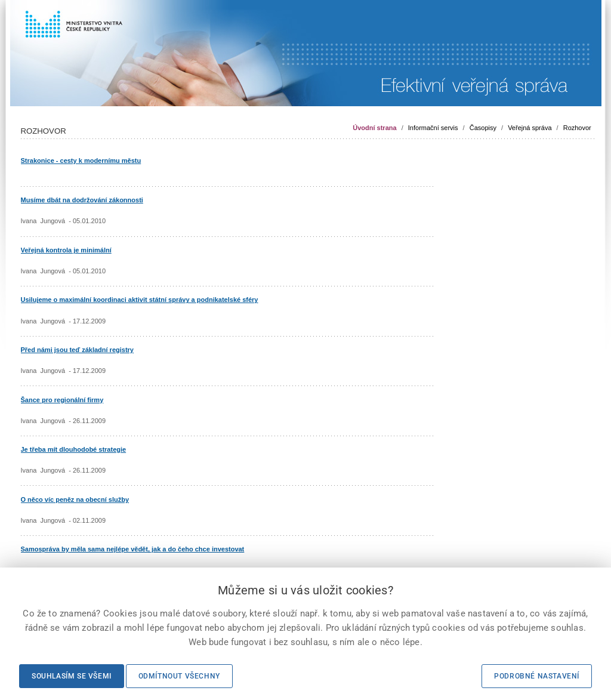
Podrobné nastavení (537, 676)
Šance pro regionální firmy (62, 400)
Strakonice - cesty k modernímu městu (81, 161)
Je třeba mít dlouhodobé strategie (74, 449)
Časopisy (483, 128)
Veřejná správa (530, 128)
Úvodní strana (374, 128)
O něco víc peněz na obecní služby (75, 499)
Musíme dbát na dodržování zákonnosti (82, 200)
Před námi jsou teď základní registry (77, 350)
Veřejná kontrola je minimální (66, 250)
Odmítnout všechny (179, 676)
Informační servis (433, 128)
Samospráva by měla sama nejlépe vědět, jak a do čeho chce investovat (133, 549)
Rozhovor (577, 128)
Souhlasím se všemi (72, 676)
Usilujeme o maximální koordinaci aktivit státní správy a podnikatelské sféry (140, 300)
